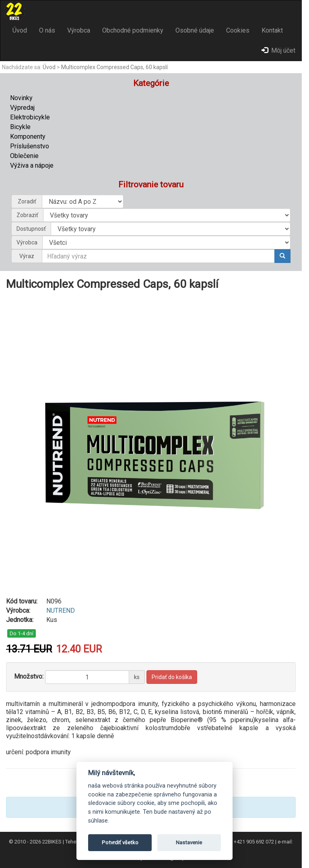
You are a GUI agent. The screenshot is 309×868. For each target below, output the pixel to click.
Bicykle (20, 127)
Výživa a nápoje (32, 165)
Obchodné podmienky (133, 30)
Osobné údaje (195, 30)
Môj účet (278, 50)
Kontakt (272, 30)
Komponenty (28, 136)
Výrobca (79, 30)
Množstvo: (29, 676)
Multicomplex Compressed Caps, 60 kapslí (114, 67)
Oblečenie (24, 156)
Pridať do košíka (172, 677)
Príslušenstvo (30, 146)
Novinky (21, 98)
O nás (47, 30)
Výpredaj (22, 108)
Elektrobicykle (30, 117)
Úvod (20, 30)
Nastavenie (189, 842)
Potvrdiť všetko (120, 842)
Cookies (238, 30)
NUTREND (61, 610)
